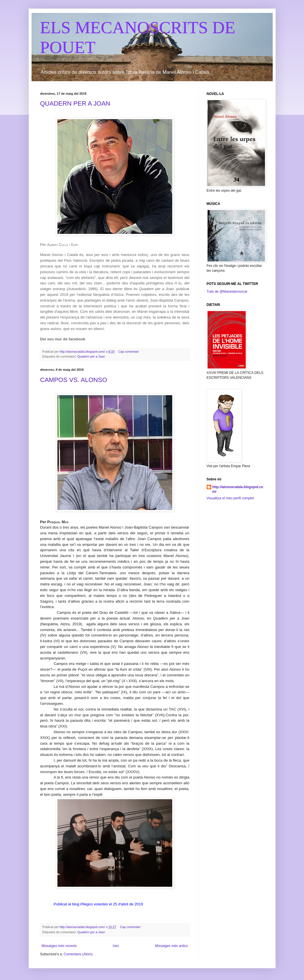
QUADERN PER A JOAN (75, 103)
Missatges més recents (59, 946)
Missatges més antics (172, 946)
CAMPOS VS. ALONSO (74, 380)
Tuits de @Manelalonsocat (227, 292)
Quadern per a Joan (91, 356)
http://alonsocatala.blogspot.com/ (238, 489)
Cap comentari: (129, 352)
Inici (116, 946)
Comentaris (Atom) (78, 954)
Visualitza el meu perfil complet (230, 498)
